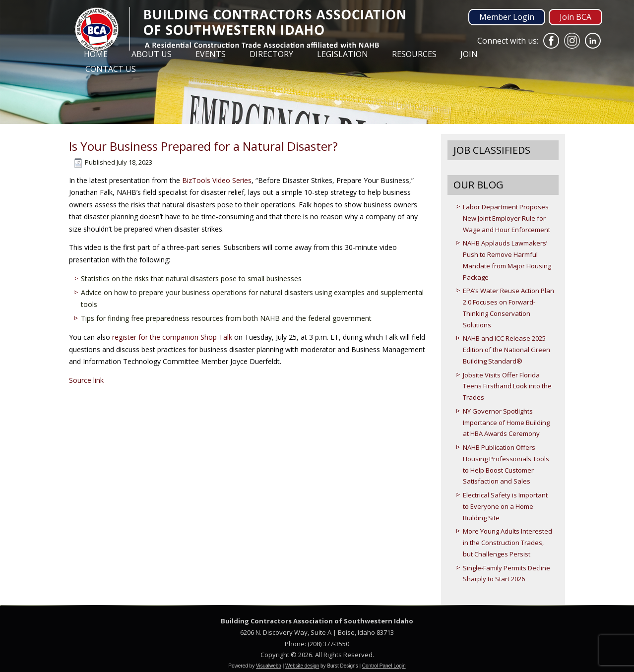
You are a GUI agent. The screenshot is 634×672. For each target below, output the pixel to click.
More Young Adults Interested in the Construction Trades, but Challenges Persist (507, 543)
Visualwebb (269, 666)
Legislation (343, 54)
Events (211, 54)
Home (96, 54)
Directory (271, 54)
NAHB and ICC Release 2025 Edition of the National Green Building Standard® (507, 350)
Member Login (507, 17)
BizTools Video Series (217, 180)
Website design (302, 666)
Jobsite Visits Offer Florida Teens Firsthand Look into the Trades (507, 386)
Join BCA (575, 17)
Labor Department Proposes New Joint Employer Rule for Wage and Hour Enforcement (507, 218)
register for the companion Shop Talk (172, 337)
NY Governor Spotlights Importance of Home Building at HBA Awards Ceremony (506, 423)
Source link (86, 380)
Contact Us (111, 69)
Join (469, 54)
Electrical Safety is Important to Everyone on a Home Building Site (505, 506)
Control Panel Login (384, 666)
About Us (152, 54)
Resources (414, 54)
